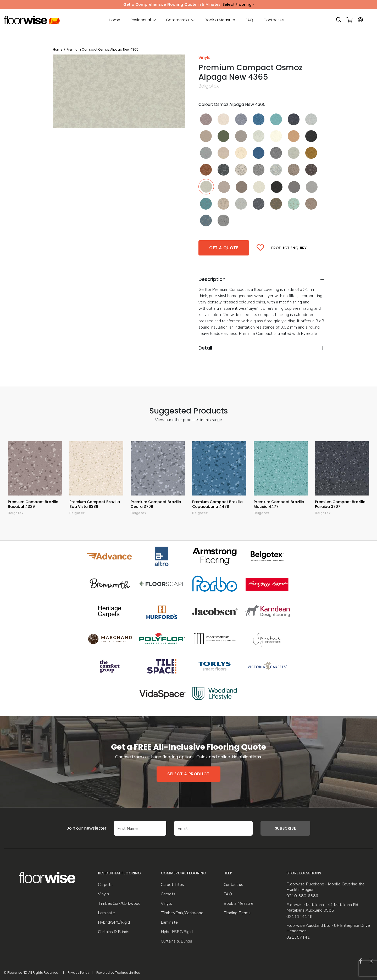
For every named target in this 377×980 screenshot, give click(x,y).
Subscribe (285, 828)
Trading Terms (237, 913)
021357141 (298, 937)
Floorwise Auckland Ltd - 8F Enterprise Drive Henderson (328, 928)
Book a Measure (220, 20)
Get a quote (224, 248)
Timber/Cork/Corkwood (119, 904)
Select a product (188, 774)
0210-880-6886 (302, 896)
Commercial (178, 20)
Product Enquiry (289, 248)
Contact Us (274, 20)
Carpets (105, 885)
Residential (141, 20)
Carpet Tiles (172, 885)
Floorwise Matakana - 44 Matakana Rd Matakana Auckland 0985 (322, 908)
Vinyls (104, 894)
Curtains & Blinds (114, 932)
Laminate (106, 913)
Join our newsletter (79, 828)
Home (115, 20)
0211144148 (300, 917)
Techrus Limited (128, 973)
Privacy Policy (79, 973)
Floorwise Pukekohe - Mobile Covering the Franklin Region (326, 887)
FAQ (249, 20)
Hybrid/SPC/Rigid (114, 922)
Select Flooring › (238, 4)
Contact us (233, 885)
